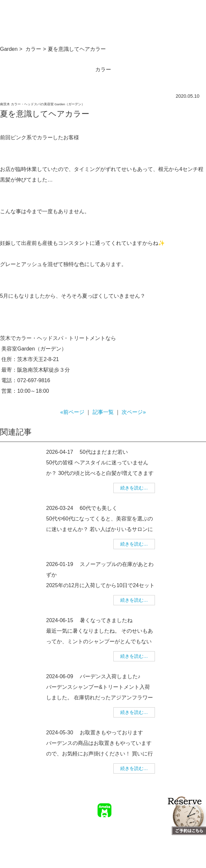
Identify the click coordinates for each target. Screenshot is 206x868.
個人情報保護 (145, 831)
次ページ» (134, 412)
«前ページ (72, 412)
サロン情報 (136, 822)
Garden (9, 49)
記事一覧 (103, 412)
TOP (116, 822)
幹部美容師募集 (111, 831)
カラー (33, 49)
